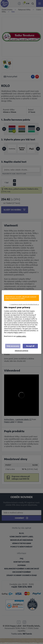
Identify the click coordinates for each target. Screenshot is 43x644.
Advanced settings (21, 351)
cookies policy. (21, 336)
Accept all (30, 346)
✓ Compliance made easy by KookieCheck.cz (24, 304)
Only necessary (13, 346)
